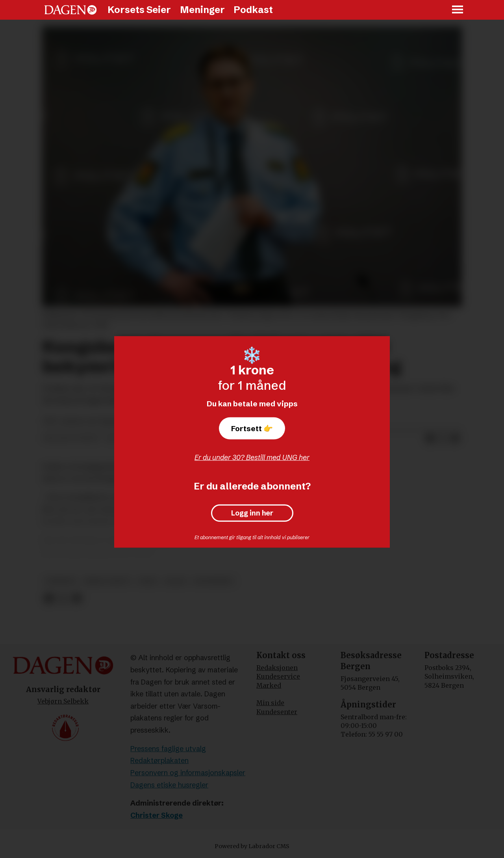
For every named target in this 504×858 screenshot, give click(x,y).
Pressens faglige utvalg (168, 749)
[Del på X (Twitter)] (443, 439)
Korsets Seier (139, 10)
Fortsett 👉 (252, 428)
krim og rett (107, 581)
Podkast (253, 10)
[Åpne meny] (458, 10)
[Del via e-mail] (455, 439)
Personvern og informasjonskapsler (188, 773)
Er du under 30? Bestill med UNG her (252, 457)
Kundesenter (277, 712)
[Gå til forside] (70, 10)
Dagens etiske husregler (169, 785)
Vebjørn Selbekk (63, 701)
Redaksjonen (277, 668)
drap (148, 581)
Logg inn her (252, 513)
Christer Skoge (157, 815)
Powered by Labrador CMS (252, 846)
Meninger (202, 10)
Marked (269, 685)
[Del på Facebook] (430, 439)
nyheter (61, 581)
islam (175, 581)
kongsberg (213, 581)
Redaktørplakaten (159, 760)
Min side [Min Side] (270, 703)
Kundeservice (278, 676)
